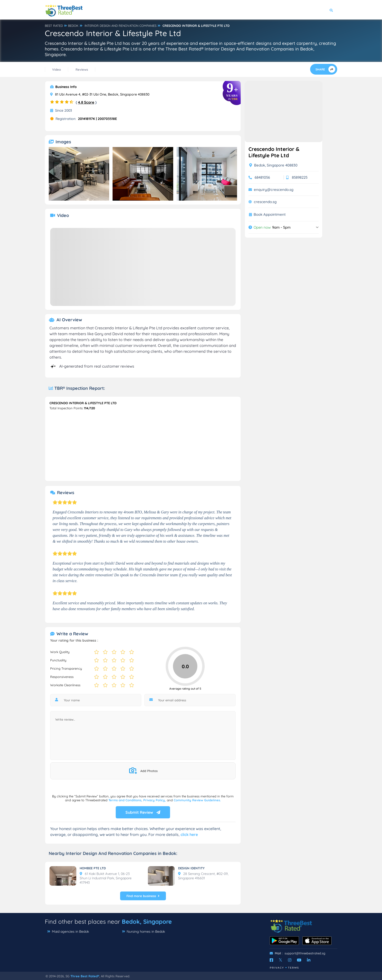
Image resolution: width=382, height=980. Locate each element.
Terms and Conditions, (126, 800)
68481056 (262, 177)
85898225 (300, 177)
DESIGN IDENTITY (191, 868)
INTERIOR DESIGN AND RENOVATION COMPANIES (120, 26)
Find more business (143, 896)
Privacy (277, 968)
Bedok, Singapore (147, 921)
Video (57, 69)
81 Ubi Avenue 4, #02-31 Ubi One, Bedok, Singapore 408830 (100, 94)
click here (189, 834)
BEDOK (73, 26)
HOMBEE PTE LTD (93, 868)
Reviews (82, 69)
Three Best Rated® (85, 976)
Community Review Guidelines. (197, 800)
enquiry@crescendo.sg (274, 190)
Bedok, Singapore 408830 (273, 165)
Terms (294, 968)
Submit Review (143, 812)
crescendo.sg (265, 202)
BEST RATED (54, 26)
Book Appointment (270, 215)
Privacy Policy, (155, 800)
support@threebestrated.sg (305, 953)
